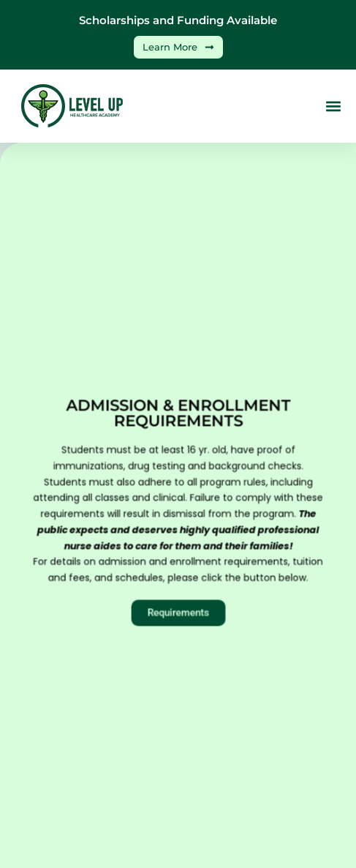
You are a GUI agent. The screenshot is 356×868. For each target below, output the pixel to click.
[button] (333, 106)
